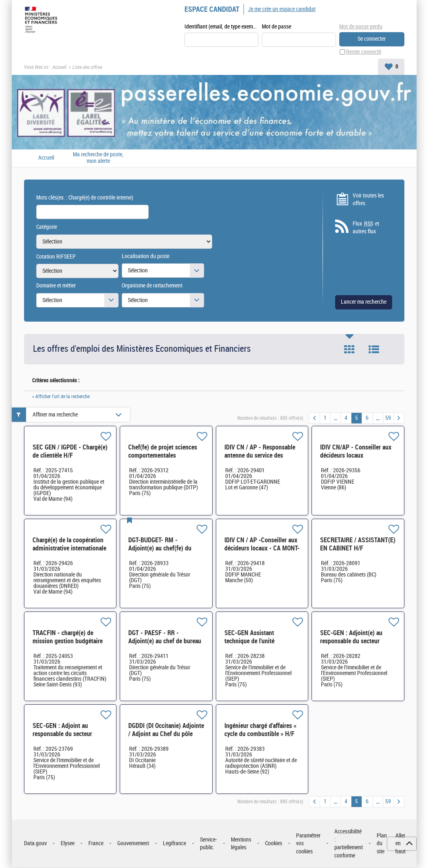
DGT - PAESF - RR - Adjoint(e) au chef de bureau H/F (165, 641)
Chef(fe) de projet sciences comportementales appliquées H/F (163, 456)
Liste (374, 350)
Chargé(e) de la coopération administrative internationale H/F (69, 549)
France (96, 844)
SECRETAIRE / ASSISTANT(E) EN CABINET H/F (358, 545)
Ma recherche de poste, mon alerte (98, 158)
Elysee (68, 844)
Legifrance (174, 844)
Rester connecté (364, 52)
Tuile (349, 350)
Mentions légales (241, 844)
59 (388, 418)
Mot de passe (277, 27)
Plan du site (382, 844)
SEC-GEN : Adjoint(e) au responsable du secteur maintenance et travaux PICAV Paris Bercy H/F (351, 646)
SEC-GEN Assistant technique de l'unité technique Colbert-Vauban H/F (258, 646)
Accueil (59, 68)
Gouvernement (133, 844)
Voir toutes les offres (368, 200)
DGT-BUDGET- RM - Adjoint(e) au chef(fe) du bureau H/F (160, 549)
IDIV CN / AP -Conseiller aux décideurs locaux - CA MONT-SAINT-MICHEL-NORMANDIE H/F (262, 553)
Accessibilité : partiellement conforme (349, 844)
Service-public (209, 844)
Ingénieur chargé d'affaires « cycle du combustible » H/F (260, 730)
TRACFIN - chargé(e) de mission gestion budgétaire (68, 637)
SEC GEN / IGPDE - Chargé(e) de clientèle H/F (70, 452)
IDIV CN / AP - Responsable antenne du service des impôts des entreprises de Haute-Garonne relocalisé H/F (262, 460)
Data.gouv (35, 844)
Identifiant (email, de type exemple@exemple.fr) (222, 27)
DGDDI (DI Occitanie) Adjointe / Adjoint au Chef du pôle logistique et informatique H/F (166, 738)
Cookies (274, 844)
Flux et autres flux (366, 228)
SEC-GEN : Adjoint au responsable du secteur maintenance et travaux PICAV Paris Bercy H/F (62, 738)
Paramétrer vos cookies (308, 844)
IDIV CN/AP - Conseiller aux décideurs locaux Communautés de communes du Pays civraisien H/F (357, 460)
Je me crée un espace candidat (282, 9)
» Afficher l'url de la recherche (61, 397)
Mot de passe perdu (361, 27)
